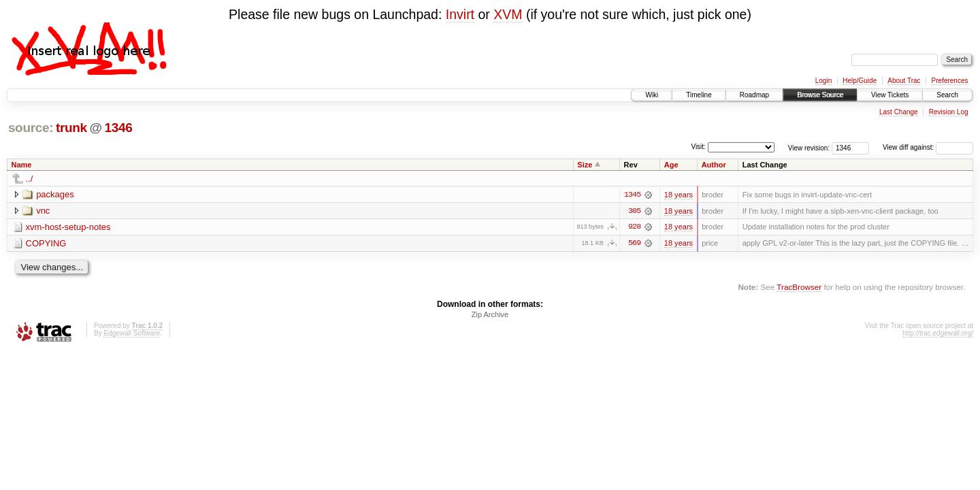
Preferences (950, 81)
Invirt (460, 14)
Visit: (698, 147)
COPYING (46, 243)
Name (22, 165)
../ (30, 179)
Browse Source (820, 95)
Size (585, 165)
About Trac (904, 81)
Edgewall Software (132, 334)
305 (634, 211)
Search (947, 95)
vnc (43, 211)
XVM (508, 14)
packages (55, 194)
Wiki (652, 95)
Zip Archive (490, 315)
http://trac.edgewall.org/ (938, 334)
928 (634, 227)
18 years (679, 195)
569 (634, 244)
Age (671, 165)
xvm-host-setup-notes (68, 227)
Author (714, 165)
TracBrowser (799, 288)
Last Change (899, 112)
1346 (118, 128)
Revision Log (949, 112)
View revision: (809, 147)
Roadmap (754, 95)
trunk (71, 128)
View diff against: (928, 147)
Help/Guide (860, 81)
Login (823, 81)
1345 (632, 195)
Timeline (699, 95)
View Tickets (890, 95)
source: (31, 128)
